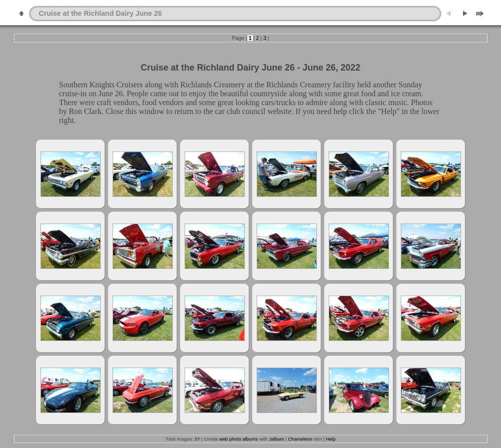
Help (331, 439)
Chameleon (300, 439)
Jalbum (277, 439)
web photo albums (238, 439)
